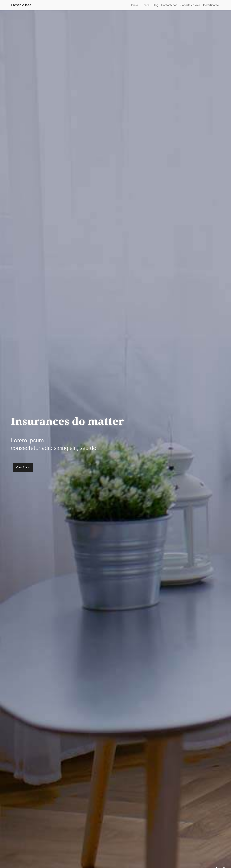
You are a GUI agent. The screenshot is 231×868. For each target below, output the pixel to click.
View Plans (23, 467)
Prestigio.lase (21, 5)
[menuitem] (135, 5)
